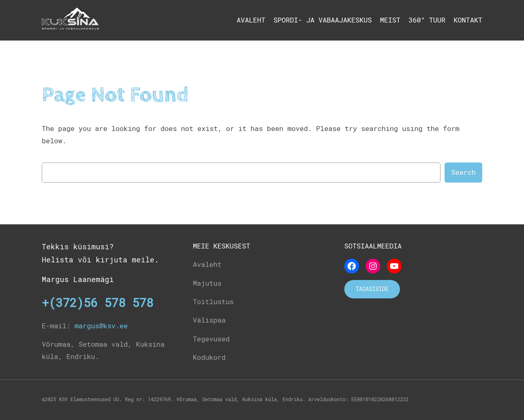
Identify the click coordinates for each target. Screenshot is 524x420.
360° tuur (427, 20)
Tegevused (211, 339)
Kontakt (468, 20)
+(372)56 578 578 (97, 303)
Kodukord (209, 357)
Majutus (207, 283)
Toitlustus (213, 302)
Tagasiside (372, 289)
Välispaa (209, 320)
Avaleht (251, 20)
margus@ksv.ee (101, 326)
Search (463, 172)
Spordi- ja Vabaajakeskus (323, 20)
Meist (390, 20)
